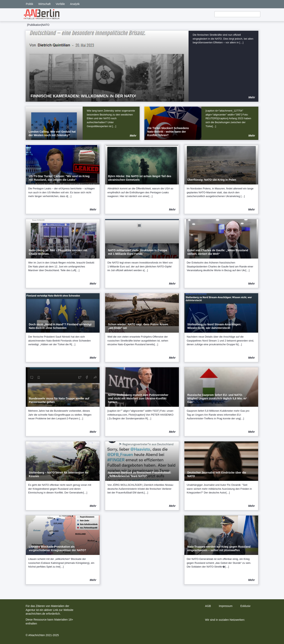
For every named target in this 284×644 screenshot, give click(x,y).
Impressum (226, 606)
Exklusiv (245, 606)
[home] (42, 14)
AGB (208, 606)
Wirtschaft (44, 4)
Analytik (75, 4)
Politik (29, 4)
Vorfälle (60, 4)
